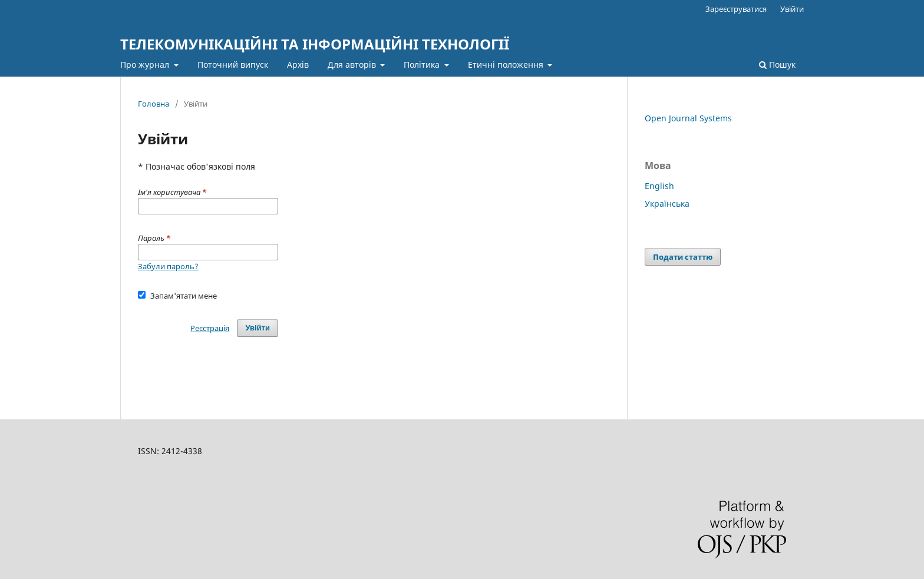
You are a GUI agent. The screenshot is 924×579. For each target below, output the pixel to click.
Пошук (777, 64)
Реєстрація (210, 328)
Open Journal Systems (688, 118)
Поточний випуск (233, 64)
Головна (154, 104)
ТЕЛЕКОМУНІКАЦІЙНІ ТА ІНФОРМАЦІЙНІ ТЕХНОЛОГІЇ (315, 44)
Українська (667, 204)
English (659, 186)
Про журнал (146, 64)
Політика (423, 64)
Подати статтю (683, 257)
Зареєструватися (736, 9)
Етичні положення (507, 64)
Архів (298, 64)
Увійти (792, 9)
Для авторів (353, 64)
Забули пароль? (168, 266)
